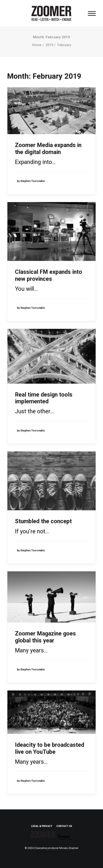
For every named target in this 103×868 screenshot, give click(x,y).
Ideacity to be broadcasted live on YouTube (50, 748)
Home (37, 45)
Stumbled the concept (43, 521)
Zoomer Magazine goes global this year (45, 637)
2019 (49, 45)
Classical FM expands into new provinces (49, 275)
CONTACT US (64, 826)
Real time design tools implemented (44, 398)
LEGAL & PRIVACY (42, 826)
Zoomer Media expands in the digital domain (48, 149)
